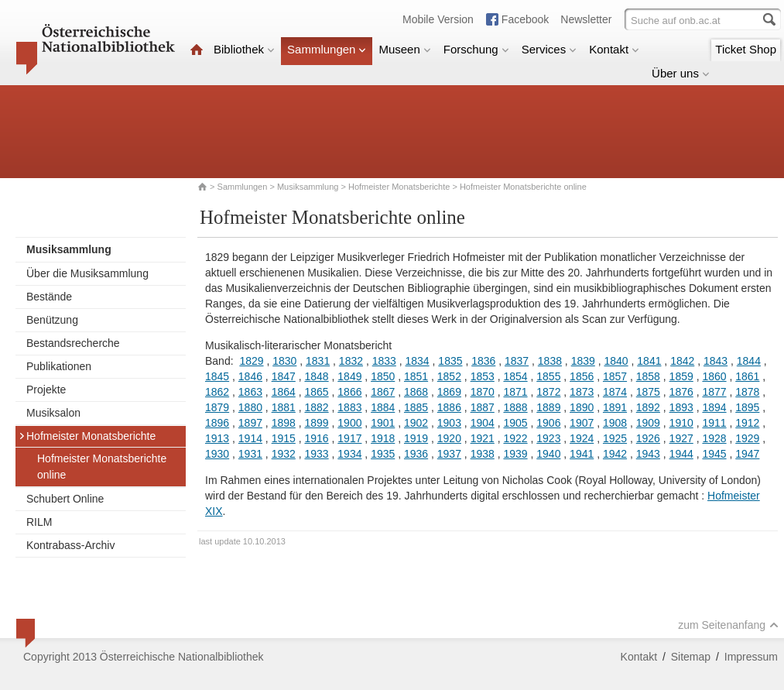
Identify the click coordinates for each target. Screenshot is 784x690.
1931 (250, 454)
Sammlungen (327, 49)
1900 (349, 423)
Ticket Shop (746, 49)
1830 (284, 361)
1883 (349, 407)
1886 (449, 407)
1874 (615, 392)
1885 (416, 407)
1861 (747, 376)
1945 (714, 454)
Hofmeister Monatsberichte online (102, 467)
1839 (583, 361)
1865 (316, 392)
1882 (316, 407)
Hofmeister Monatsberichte (399, 187)
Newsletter (586, 19)
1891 (615, 407)
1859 (681, 376)
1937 (449, 454)
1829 (251, 361)
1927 (681, 438)
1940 (548, 454)
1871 (515, 392)
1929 (747, 438)
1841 (649, 361)
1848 (316, 376)
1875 (648, 392)
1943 (648, 454)
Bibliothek (244, 49)
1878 (747, 392)
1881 (284, 407)
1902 (416, 423)
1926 (648, 438)
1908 (615, 423)
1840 (616, 361)
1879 (217, 407)
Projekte (46, 390)
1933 (316, 454)
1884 (383, 407)
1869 (449, 392)
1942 (615, 454)
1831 (318, 361)
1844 (749, 361)
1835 (450, 361)
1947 (747, 454)
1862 (217, 392)
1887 (483, 407)
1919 (416, 438)
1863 (250, 392)
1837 (517, 361)
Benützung (52, 320)
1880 (250, 407)
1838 (550, 361)
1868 (416, 392)
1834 (418, 361)
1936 (416, 454)
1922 (515, 438)
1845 (217, 376)
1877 (714, 392)
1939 (515, 454)
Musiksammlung (308, 187)
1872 (548, 392)
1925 (615, 438)
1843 (716, 361)
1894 (714, 407)
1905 (515, 423)
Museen (404, 49)
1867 (383, 392)
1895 (747, 407)
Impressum (751, 657)
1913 (217, 438)
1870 (483, 392)
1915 (284, 438)
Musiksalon (53, 413)
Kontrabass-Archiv (70, 545)
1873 (582, 392)
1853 (483, 376)
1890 (582, 407)
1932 (284, 454)
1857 (615, 376)
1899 (316, 423)
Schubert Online (65, 499)
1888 (515, 407)
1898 (284, 423)
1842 (682, 361)
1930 (217, 454)
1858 (648, 376)
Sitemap (691, 657)
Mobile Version (438, 19)
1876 (681, 392)
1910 (681, 423)
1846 (250, 376)
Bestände (49, 297)
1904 (483, 423)
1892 (648, 407)
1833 (384, 361)
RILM (39, 522)
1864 (284, 392)
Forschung (476, 49)
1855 (548, 376)
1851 (416, 376)
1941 (582, 454)
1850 (383, 376)
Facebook (525, 19)
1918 (383, 438)
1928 (714, 438)
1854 (515, 376)
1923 (548, 438)
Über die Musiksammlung (87, 273)
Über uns (681, 73)
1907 (582, 423)
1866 (349, 392)
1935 (383, 454)
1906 (548, 423)
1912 (747, 423)
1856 (582, 376)
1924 (582, 438)
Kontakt (614, 49)
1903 (449, 423)
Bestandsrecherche (73, 343)
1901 (383, 423)
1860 (714, 376)
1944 (681, 454)
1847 (284, 376)
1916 (316, 438)
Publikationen (59, 366)
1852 (449, 376)
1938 (483, 454)
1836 (483, 361)
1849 (349, 376)
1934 (349, 454)
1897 (250, 423)
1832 (351, 361)
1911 (714, 423)
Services (549, 49)
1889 (548, 407)
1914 (250, 438)
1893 (681, 407)
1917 (349, 438)
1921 (483, 438)
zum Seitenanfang (728, 625)
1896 (217, 423)
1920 (449, 438)
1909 (648, 423)
